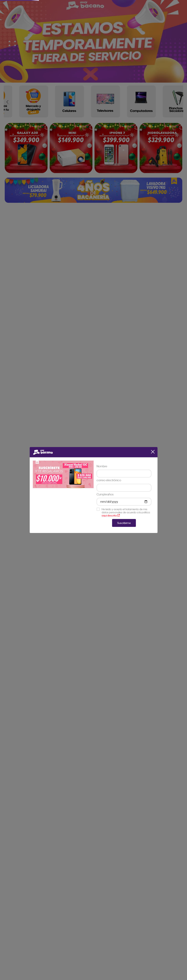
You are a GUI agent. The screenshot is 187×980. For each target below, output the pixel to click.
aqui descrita (111, 515)
